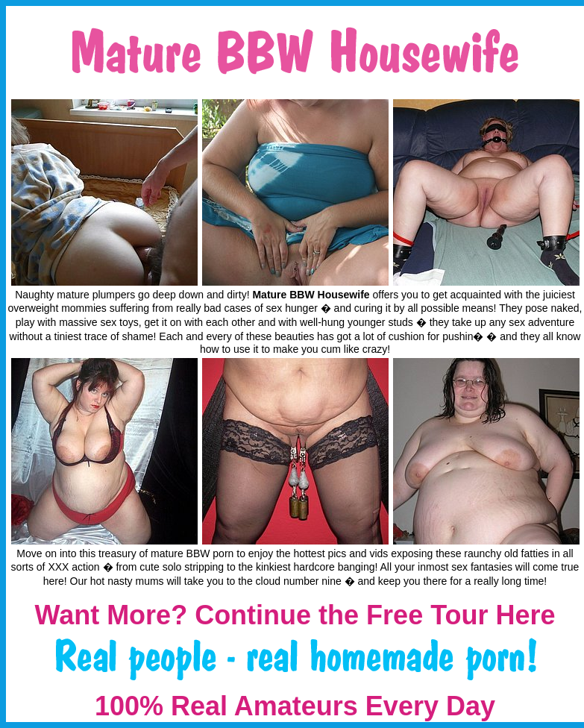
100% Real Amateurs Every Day (295, 706)
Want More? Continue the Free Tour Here (295, 615)
